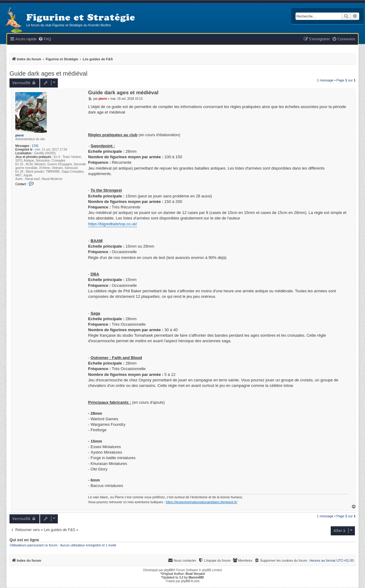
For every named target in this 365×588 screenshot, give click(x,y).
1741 (35, 146)
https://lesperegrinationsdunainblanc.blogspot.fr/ (202, 502)
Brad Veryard (195, 574)
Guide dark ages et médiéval (48, 73)
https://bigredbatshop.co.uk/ (113, 224)
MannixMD (196, 577)
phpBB (169, 570)
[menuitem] (45, 39)
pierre (20, 135)
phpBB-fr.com (190, 581)
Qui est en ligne (24, 540)
